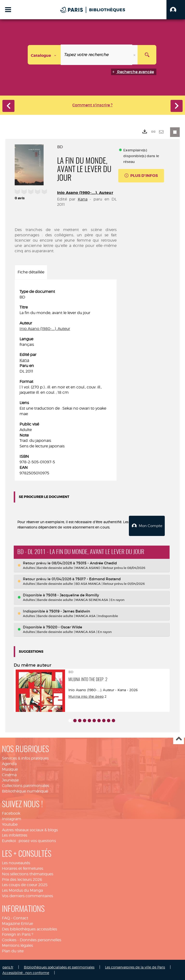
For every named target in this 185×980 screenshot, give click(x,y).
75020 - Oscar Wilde (64, 627)
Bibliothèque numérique (25, 791)
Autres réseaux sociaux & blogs (30, 829)
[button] (176, 10)
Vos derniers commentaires (27, 895)
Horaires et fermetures (23, 868)
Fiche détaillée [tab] (31, 272)
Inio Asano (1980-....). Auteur (85, 193)
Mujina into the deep (86, 696)
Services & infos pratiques (25, 758)
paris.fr (8, 967)
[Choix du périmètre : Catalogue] (44, 55)
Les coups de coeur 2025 (25, 884)
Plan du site (13, 951)
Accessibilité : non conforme (26, 972)
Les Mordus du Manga (22, 890)
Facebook (11, 813)
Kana (83, 199)
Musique (10, 769)
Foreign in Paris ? (18, 934)
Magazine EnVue (17, 923)
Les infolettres (15, 835)
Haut (179, 738)
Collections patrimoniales (26, 785)
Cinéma (9, 774)
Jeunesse (10, 780)
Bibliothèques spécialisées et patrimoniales (59, 967)
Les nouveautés (16, 862)
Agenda (9, 763)
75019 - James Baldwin (70, 611)
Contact (21, 918)
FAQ (6, 918)
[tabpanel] (66, 383)
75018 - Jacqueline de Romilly (73, 595)
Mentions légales (17, 945)
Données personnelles (40, 939)
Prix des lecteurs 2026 (22, 879)
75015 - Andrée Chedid (96, 563)
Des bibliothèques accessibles (30, 929)
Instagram (12, 818)
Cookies (9, 939)
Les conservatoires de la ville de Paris (135, 967)
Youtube (10, 824)
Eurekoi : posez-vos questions (29, 840)
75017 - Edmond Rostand (98, 578)
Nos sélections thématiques (28, 874)
